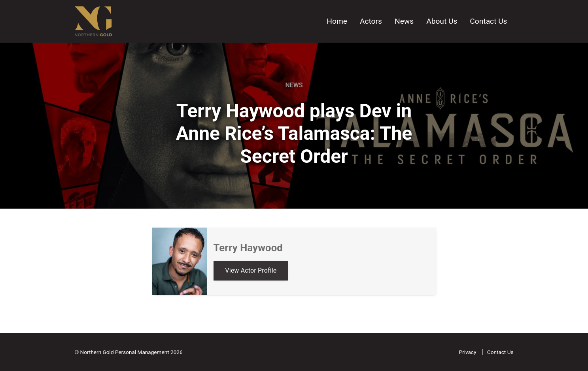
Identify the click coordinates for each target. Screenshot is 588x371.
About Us (442, 21)
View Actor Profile (251, 270)
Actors (371, 21)
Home (337, 21)
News (404, 21)
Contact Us (488, 21)
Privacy (468, 352)
